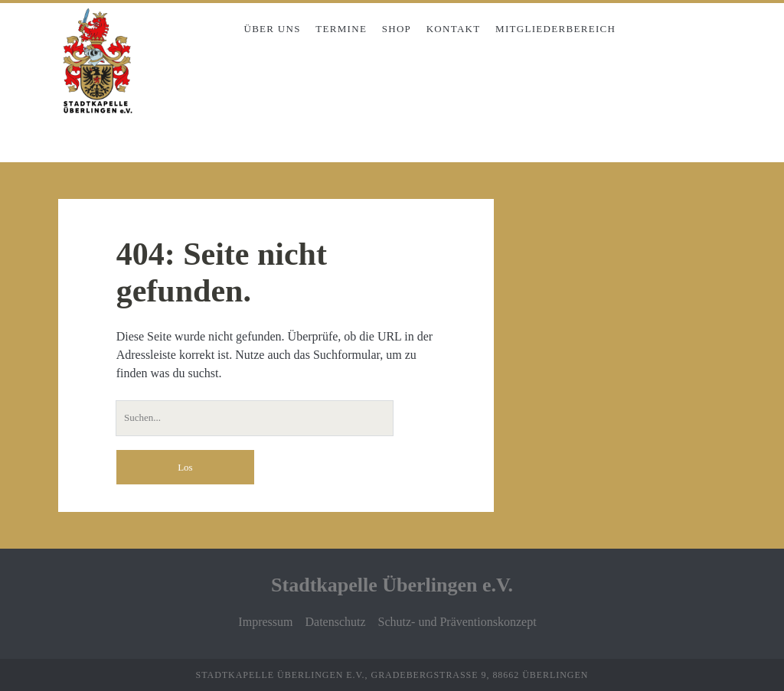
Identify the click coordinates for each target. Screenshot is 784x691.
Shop (397, 29)
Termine (341, 29)
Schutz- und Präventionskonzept (457, 622)
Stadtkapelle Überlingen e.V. (392, 585)
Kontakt (454, 29)
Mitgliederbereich (555, 29)
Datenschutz (335, 622)
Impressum (265, 622)
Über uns (272, 29)
